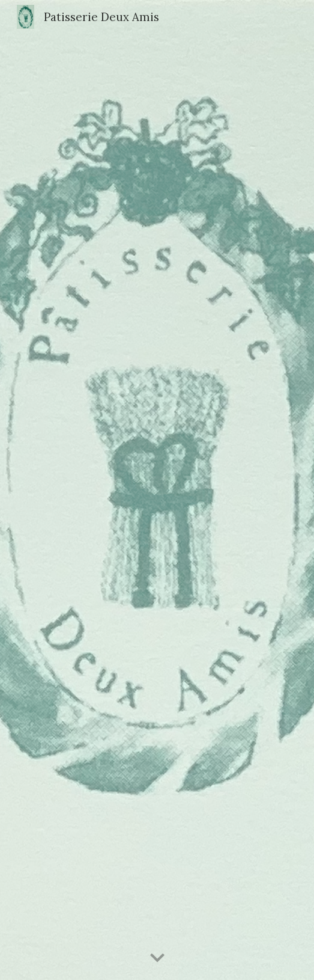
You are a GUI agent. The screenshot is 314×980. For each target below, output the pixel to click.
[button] (157, 958)
